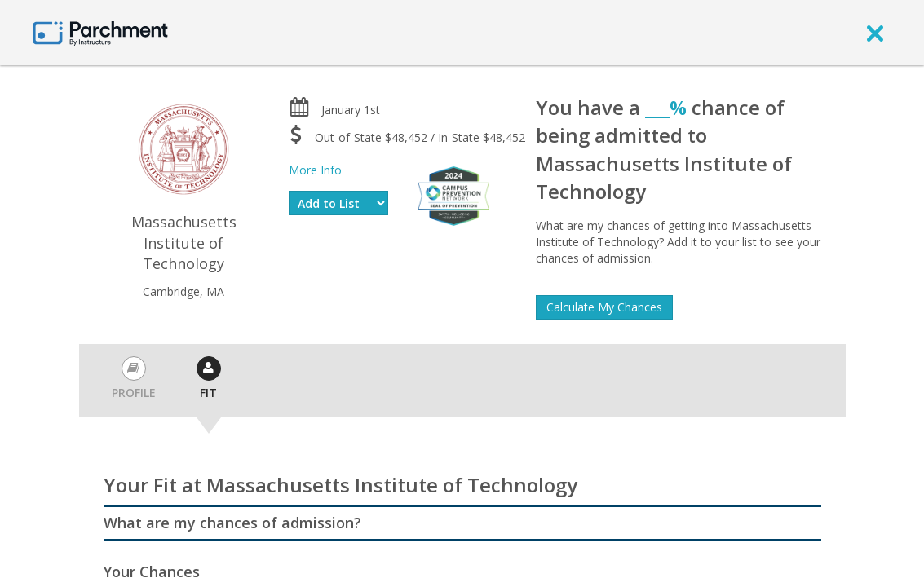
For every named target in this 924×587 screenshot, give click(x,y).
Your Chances (152, 572)
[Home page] (100, 32)
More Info (315, 170)
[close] (875, 33)
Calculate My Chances (604, 307)
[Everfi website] (453, 194)
